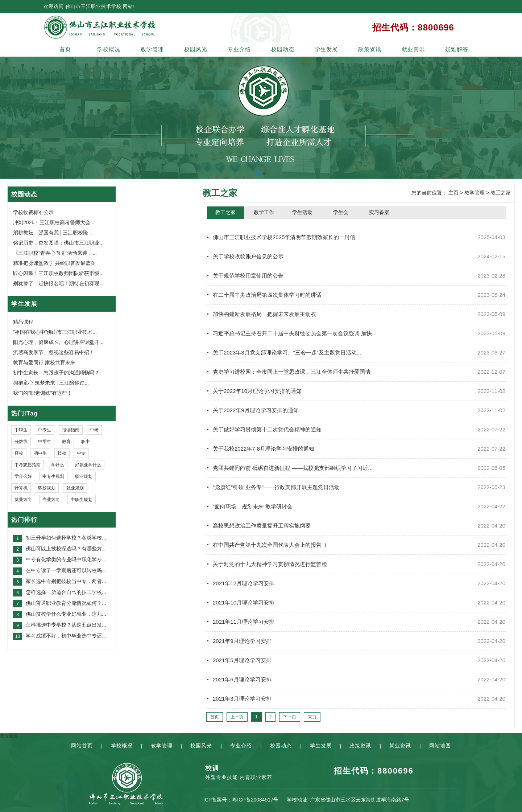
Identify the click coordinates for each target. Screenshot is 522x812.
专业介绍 (239, 49)
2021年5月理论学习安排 (242, 660)
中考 (94, 430)
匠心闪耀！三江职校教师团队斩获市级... (58, 273)
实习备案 (379, 212)
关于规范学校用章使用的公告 (248, 276)
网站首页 (82, 746)
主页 (453, 193)
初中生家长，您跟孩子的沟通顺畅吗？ (56, 373)
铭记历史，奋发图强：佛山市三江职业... (58, 243)
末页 (312, 717)
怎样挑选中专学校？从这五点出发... (66, 625)
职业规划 (84, 476)
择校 (19, 453)
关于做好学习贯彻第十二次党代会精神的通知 (267, 429)
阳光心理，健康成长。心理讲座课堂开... (58, 342)
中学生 (45, 442)
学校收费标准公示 (33, 212)
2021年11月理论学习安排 (244, 622)
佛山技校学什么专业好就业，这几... (66, 614)
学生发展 (326, 49)
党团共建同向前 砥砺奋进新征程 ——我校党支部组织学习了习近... (293, 468)
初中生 (40, 453)
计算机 (21, 488)
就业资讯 (413, 49)
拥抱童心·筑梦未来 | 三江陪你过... (51, 383)
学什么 (58, 465)
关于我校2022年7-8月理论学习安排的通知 (264, 449)
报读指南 (71, 430)
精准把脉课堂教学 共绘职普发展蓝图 (54, 263)
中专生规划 (53, 476)
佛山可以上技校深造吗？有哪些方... (66, 549)
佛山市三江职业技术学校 (94, 6)
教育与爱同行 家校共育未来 (44, 362)
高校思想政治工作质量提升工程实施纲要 (262, 526)
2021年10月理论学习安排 (244, 602)
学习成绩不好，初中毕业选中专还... (66, 636)
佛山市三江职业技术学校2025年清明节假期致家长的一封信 (284, 237)
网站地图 (440, 746)
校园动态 (283, 49)
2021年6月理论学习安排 (242, 679)
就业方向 (23, 500)
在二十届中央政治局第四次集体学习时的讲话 (267, 295)
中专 (81, 453)
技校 (62, 453)
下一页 (290, 717)
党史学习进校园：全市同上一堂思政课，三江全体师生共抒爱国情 (292, 372)
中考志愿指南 (28, 465)
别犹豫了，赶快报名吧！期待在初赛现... (58, 283)
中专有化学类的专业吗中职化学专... (66, 559)
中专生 (45, 430)
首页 (65, 49)
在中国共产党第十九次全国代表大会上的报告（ (270, 545)
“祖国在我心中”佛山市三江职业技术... (55, 332)
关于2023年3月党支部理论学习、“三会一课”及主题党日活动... (287, 352)
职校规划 (47, 488)
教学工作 (264, 212)
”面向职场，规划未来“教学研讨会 (253, 506)
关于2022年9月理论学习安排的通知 (256, 410)
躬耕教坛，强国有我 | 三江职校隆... (53, 233)
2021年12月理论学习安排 (244, 583)
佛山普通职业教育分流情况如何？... (66, 603)
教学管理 (152, 49)
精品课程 (23, 322)
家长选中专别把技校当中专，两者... (66, 581)
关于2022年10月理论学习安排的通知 (257, 391)
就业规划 (75, 488)
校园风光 (196, 49)
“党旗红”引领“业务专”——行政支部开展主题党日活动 (276, 487)
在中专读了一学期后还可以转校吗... (66, 570)
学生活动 (302, 212)
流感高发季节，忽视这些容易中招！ (54, 352)
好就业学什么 (88, 465)
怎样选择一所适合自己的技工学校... (66, 592)
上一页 (237, 717)
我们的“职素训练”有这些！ (43, 393)
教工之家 (501, 193)
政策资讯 (370, 49)
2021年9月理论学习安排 (242, 641)
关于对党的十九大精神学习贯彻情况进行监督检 (270, 564)
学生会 (341, 212)
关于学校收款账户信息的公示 (248, 256)
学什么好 (23, 476)
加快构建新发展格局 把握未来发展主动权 (264, 314)
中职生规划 (82, 500)
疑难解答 (457, 49)
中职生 (21, 430)
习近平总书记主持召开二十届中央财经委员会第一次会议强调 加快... (295, 333)
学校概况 (109, 49)
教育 (66, 442)
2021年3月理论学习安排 (242, 699)
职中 (86, 442)
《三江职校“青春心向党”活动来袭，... (55, 253)
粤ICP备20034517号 (255, 800)
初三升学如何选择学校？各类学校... (66, 538)
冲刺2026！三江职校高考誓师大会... (54, 222)
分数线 (21, 442)
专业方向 (51, 500)
